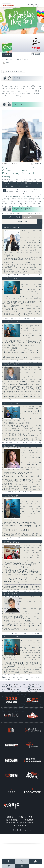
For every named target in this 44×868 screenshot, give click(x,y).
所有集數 (7, 55)
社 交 (35, 685)
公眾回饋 (35, 690)
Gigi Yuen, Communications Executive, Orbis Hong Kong (22, 172)
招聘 (22, 817)
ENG (29, 5)
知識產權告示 (14, 820)
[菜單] (41, 4)
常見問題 (30, 820)
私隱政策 (11, 823)
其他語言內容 (21, 826)
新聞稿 (11, 817)
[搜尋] (36, 4)
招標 (31, 817)
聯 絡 (13, 689)
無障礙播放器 (27, 823)
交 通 (13, 685)
